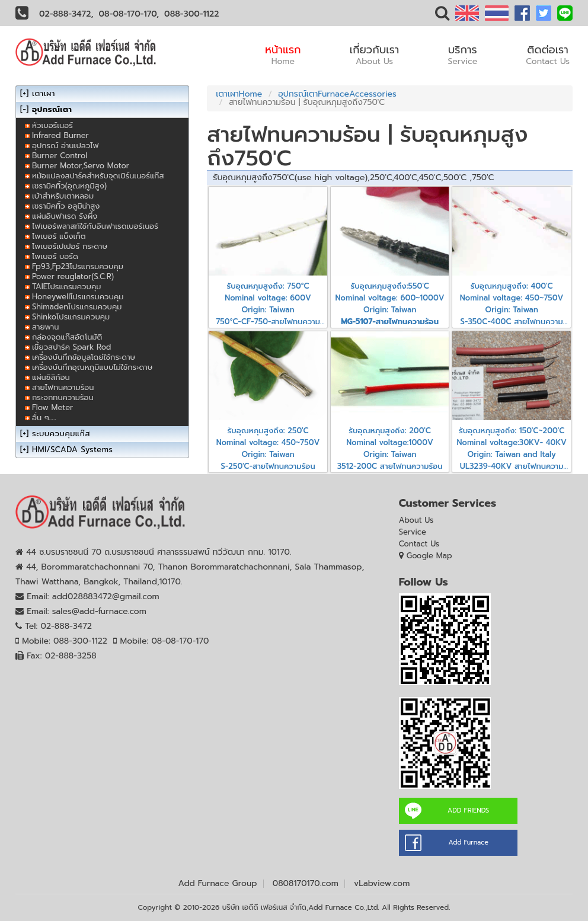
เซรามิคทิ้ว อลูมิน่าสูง (66, 206)
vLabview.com (382, 883)
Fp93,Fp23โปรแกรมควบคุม (78, 266)
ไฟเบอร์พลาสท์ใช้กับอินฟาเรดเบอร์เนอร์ (95, 226)
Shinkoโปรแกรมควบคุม (71, 317)
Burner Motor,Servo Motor (81, 166)
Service (413, 532)
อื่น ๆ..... (44, 418)
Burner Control (60, 156)
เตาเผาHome (239, 94)
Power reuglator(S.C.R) (73, 276)
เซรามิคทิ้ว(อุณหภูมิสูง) (69, 186)
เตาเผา (44, 93)
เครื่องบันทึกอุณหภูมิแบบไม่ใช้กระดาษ (92, 367)
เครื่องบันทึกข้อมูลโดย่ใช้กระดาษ (84, 357)
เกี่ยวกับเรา (375, 55)
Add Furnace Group (218, 883)
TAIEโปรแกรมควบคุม (66, 287)
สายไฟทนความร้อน (63, 387)
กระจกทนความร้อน (63, 397)
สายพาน (46, 327)
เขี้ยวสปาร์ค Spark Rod (71, 347)
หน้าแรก (283, 55)
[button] (442, 16)
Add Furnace (468, 842)
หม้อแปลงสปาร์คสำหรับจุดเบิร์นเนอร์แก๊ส (98, 176)
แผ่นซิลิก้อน (51, 377)
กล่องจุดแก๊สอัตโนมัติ (67, 337)
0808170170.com (306, 883)
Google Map (429, 556)
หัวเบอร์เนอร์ (52, 125)
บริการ (462, 55)
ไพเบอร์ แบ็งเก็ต (59, 236)
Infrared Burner (60, 135)
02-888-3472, (66, 14)
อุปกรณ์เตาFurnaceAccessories (337, 94)
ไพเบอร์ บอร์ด (55, 256)
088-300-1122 (191, 14)
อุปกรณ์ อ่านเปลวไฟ (65, 145)
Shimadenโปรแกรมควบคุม (77, 307)
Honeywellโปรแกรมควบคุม (78, 297)
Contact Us (419, 544)
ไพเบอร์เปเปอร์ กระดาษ (70, 246)
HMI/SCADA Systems (72, 450)
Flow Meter (52, 407)
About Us (416, 520)
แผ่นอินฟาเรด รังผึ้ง (65, 216)
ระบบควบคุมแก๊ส (61, 434)
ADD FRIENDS (468, 810)
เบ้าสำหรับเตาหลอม (63, 196)
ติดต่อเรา (548, 55)
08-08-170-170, (129, 14)
